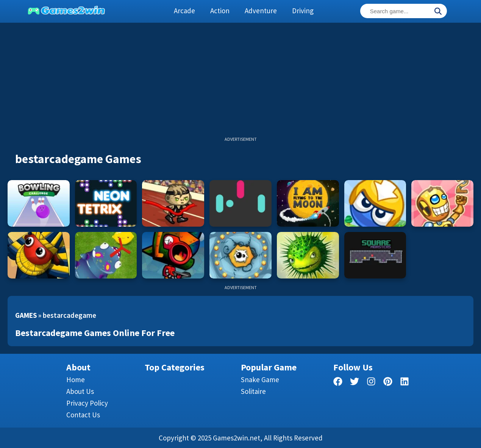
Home (76, 380)
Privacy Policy (87, 403)
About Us (80, 391)
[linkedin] (404, 383)
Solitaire (253, 391)
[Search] (438, 12)
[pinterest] (388, 383)
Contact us (83, 415)
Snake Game (260, 380)
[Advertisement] (240, 83)
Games (26, 315)
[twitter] (355, 383)
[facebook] (338, 383)
